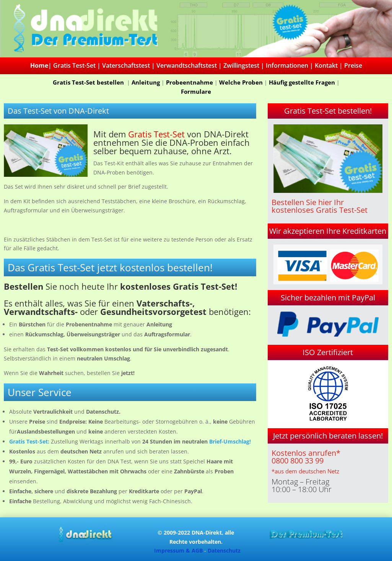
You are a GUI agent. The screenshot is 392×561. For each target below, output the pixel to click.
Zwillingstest (241, 65)
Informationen (287, 65)
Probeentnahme (189, 82)
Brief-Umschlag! (230, 441)
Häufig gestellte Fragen (302, 82)
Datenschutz (224, 550)
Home (39, 65)
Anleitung (146, 82)
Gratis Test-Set (74, 65)
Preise (353, 65)
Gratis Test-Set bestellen (89, 82)
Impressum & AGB (178, 550)
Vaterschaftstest (126, 65)
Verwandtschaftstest (187, 65)
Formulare (196, 91)
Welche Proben (241, 82)
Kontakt (326, 65)
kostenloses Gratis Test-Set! (179, 286)
